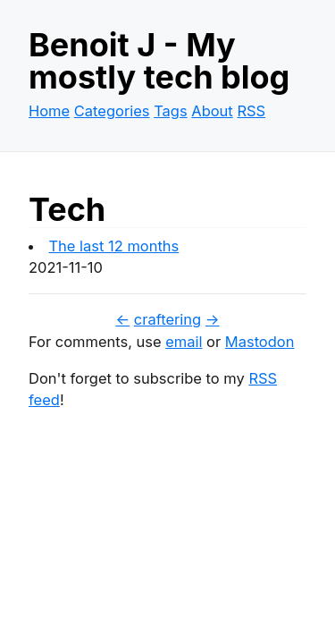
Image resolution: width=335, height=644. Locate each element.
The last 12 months (113, 246)
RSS (251, 111)
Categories (112, 111)
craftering (167, 319)
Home (49, 111)
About (212, 111)
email (184, 342)
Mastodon (260, 342)
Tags (170, 111)
